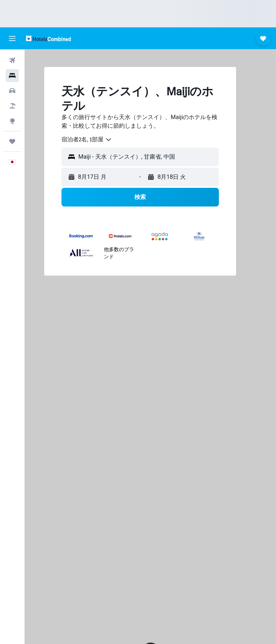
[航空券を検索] (12, 60)
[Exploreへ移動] (12, 121)
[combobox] (87, 140)
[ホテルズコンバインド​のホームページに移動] (48, 38)
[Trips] (12, 141)
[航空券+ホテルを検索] (12, 106)
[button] (12, 38)
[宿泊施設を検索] (12, 76)
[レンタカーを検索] (12, 91)
